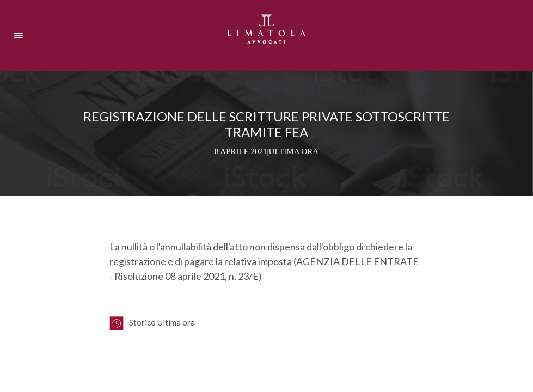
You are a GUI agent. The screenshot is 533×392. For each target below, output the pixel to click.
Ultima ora (294, 151)
